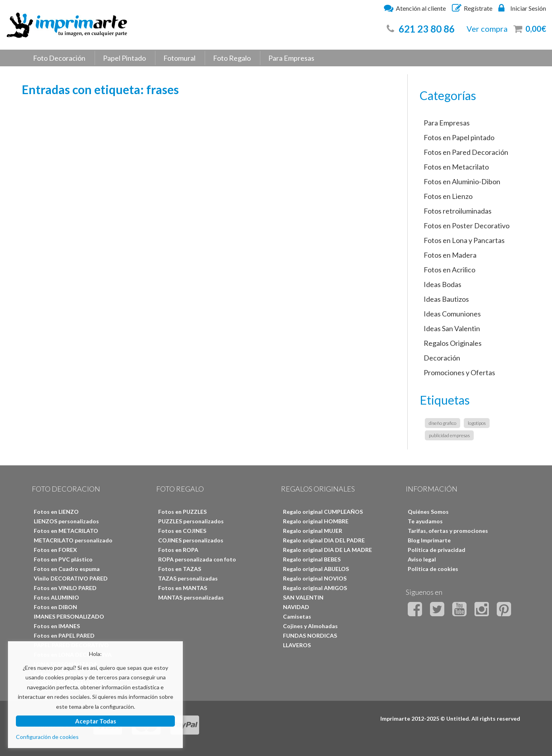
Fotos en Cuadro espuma (67, 569)
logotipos (477, 423)
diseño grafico (443, 423)
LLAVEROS (297, 645)
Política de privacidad (437, 550)
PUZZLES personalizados (191, 521)
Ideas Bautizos (446, 299)
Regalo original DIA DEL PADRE (324, 540)
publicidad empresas (449, 435)
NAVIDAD (296, 607)
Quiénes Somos (428, 512)
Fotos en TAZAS (180, 569)
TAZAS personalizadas (188, 578)
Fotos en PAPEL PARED (64, 635)
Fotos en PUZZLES (182, 512)
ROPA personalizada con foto (197, 559)
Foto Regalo (232, 58)
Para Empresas (291, 58)
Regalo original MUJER (313, 531)
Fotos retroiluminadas (458, 211)
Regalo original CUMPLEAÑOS (323, 512)
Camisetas (297, 616)
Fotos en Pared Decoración (466, 152)
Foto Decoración (59, 58)
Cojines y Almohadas (310, 626)
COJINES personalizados (191, 540)
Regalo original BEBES (312, 559)
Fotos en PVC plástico (63, 559)
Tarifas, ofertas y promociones (448, 531)
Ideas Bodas (443, 284)
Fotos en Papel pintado (459, 137)
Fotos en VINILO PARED (65, 588)
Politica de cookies (433, 569)
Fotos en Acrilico (449, 270)
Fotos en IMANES (57, 626)
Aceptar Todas (96, 721)
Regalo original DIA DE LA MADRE (327, 550)
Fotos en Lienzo (448, 196)
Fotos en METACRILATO (66, 531)
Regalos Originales (453, 343)
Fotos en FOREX (55, 550)
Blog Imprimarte (429, 540)
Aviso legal (422, 559)
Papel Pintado (124, 58)
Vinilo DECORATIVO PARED (71, 578)
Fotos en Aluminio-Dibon (462, 181)
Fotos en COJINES (182, 531)
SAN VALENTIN (303, 597)
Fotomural (179, 58)
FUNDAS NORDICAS (310, 635)
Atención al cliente (415, 8)
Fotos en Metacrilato (456, 167)
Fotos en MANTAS (183, 588)
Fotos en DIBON (55, 607)
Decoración (442, 358)
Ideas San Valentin (452, 328)
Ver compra (487, 29)
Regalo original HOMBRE (316, 521)
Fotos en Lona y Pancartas (464, 240)
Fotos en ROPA (178, 550)
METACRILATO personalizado (73, 540)
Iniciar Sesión (522, 8)
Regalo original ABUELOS (316, 569)
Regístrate (472, 8)
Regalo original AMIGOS (315, 588)
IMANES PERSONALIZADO (69, 616)
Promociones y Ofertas (459, 372)
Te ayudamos (425, 521)
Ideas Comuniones (452, 314)
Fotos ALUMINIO (56, 597)
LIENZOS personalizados (66, 521)
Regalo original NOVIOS (315, 578)
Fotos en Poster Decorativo (467, 226)
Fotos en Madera (450, 255)
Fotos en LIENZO (56, 512)
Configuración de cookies (47, 737)
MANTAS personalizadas (191, 597)
